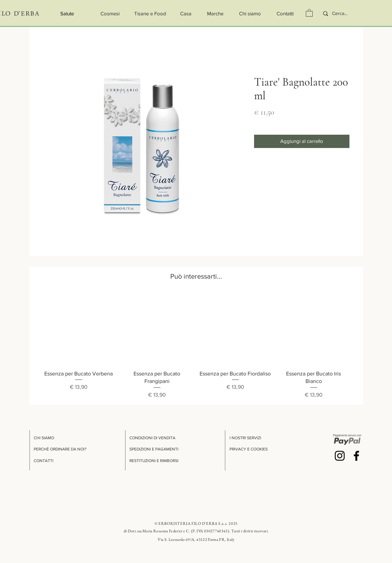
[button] (309, 13)
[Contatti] (285, 13)
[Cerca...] (344, 14)
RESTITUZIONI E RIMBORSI (154, 461)
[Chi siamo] (250, 13)
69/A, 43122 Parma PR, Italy (210, 539)
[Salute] (67, 13)
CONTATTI (44, 461)
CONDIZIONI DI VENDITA (152, 438)
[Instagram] (340, 456)
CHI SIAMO (44, 438)
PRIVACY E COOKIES (249, 449)
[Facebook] (356, 456)
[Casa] (186, 13)
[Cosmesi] (110, 13)
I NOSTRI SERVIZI (245, 438)
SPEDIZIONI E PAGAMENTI (154, 449)
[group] (196, 346)
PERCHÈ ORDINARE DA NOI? (60, 449)
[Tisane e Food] (150, 13)
